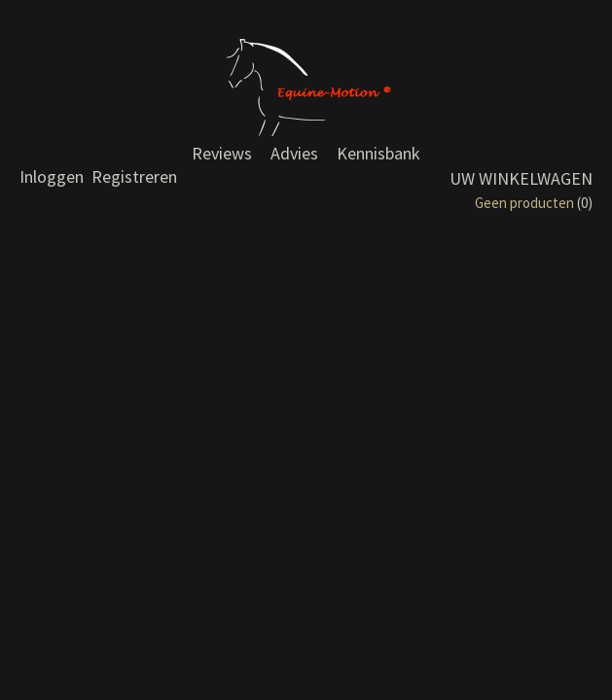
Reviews (222, 153)
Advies (294, 153)
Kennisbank (378, 153)
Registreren (134, 176)
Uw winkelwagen (521, 178)
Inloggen (52, 176)
